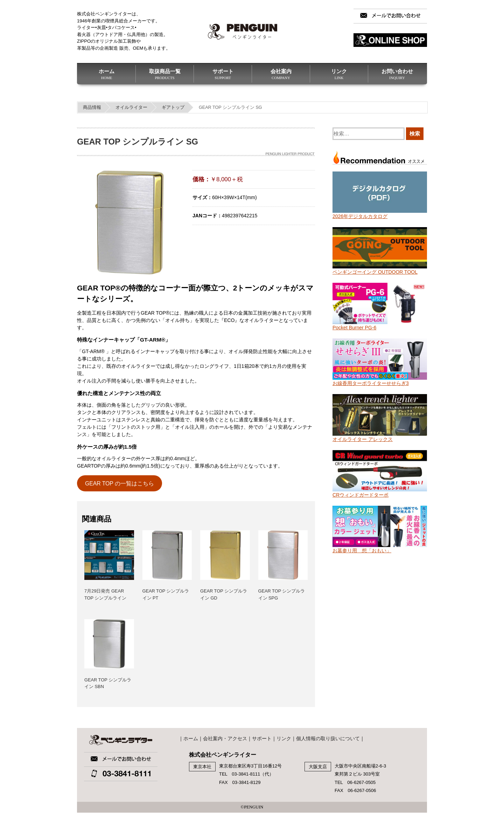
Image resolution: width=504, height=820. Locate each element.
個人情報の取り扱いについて (328, 738)
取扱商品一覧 (165, 74)
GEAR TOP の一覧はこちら (120, 483)
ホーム (107, 74)
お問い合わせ (397, 74)
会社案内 (281, 74)
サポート (223, 74)
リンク (339, 74)
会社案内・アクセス (225, 738)
